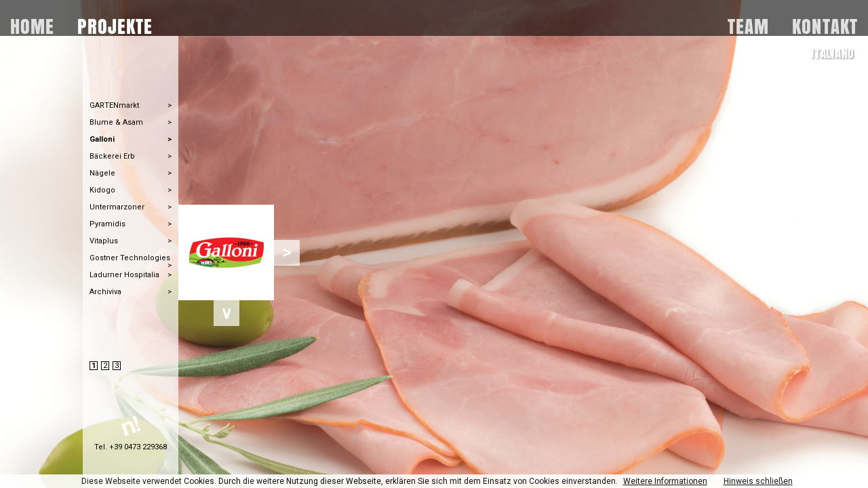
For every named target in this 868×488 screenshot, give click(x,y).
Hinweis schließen (758, 481)
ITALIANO (833, 54)
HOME (32, 24)
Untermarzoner (117, 207)
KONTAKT (825, 24)
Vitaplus (104, 241)
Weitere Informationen (665, 481)
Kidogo (102, 190)
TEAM (748, 24)
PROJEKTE (115, 24)
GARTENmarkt (114, 105)
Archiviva (105, 292)
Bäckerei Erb (112, 156)
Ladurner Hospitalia (124, 275)
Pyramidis (107, 224)
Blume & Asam (116, 122)
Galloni (102, 139)
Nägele (102, 173)
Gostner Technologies (130, 258)
